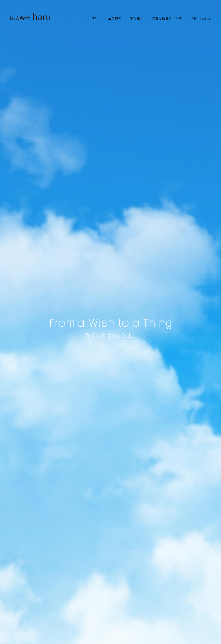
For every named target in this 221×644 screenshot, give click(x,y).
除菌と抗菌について (167, 18)
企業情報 (115, 18)
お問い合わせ (201, 18)
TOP (96, 18)
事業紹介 (137, 18)
